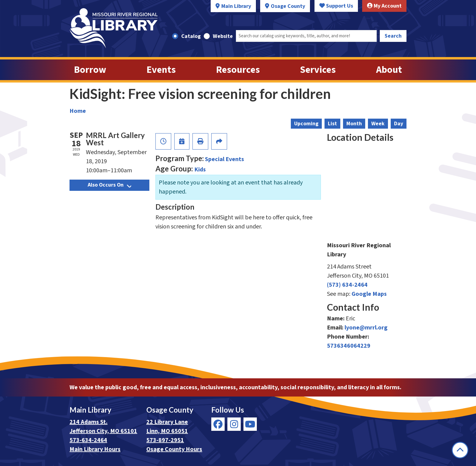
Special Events (224, 159)
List (332, 124)
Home (78, 111)
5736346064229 (349, 346)
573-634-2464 (88, 440)
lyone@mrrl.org (366, 328)
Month (354, 124)
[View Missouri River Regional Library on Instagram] (234, 424)
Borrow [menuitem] (90, 70)
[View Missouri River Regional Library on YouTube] (250, 424)
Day (399, 124)
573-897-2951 (165, 440)
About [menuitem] (389, 70)
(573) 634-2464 (347, 285)
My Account (384, 6)
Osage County (288, 6)
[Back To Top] (460, 450)
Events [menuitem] (161, 70)
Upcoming (306, 124)
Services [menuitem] (318, 70)
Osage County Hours (174, 449)
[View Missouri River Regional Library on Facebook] (218, 424)
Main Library (236, 6)
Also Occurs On (109, 185)
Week (378, 124)
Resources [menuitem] (238, 70)
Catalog (191, 36)
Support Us (336, 6)
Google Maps (369, 294)
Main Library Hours (95, 449)
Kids (200, 170)
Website (223, 36)
